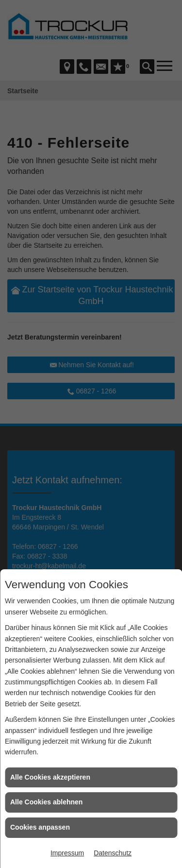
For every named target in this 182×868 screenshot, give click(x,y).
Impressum (67, 853)
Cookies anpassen (40, 827)
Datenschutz (113, 853)
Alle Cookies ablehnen (46, 802)
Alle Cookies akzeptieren (50, 777)
